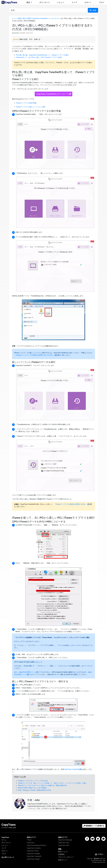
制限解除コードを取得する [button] (94, 826)
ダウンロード (45, 2)
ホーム (14, 18)
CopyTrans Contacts (34, 848)
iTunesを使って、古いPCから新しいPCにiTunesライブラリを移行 (39, 57)
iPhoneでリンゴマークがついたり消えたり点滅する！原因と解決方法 (42, 785)
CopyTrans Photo (33, 851)
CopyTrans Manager (65, 840)
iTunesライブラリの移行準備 (26, 103)
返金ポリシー (63, 860)
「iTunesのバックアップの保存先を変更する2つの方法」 (34, 355)
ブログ (102, 2)
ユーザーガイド (54, 18)
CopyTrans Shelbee (33, 854)
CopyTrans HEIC (64, 845)
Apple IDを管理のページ (27, 672)
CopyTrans (30, 843)
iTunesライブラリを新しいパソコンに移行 (31, 107)
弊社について (63, 852)
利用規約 (61, 854)
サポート (88, 2)
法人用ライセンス (8, 857)
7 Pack (29, 840)
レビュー (61, 2)
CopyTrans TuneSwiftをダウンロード (52, 94)
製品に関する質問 (24, 18)
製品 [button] (28, 2)
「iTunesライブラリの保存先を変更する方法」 (70, 504)
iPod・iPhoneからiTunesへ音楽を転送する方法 (34, 790)
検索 (93, 10)
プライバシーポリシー (66, 857)
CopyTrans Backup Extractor (36, 845)
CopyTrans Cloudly (33, 859)
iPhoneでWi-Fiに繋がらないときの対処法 (32, 788)
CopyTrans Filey (64, 843)
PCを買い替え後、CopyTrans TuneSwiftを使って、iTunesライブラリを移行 (42, 55)
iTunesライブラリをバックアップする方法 (33, 781)
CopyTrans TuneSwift (40, 18)
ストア (74, 2)
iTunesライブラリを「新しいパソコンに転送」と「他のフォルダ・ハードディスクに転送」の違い (52, 783)
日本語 (99, 854)
